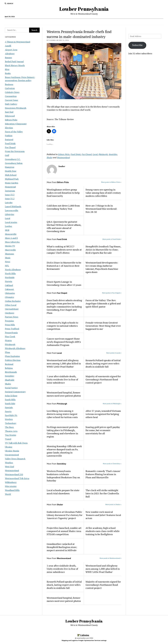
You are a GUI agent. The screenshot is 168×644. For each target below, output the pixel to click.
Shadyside (10, 380)
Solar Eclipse (11, 396)
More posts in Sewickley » (112, 464)
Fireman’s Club (129, 22)
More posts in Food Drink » (112, 239)
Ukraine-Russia (12, 451)
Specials (9, 407)
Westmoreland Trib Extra (17, 478)
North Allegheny (13, 270)
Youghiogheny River (112, 22)
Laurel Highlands (13, 206)
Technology (11, 423)
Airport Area (11, 50)
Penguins (9, 321)
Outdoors (10, 313)
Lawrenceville (12, 210)
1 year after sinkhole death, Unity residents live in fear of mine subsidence (62, 379)
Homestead (10, 187)
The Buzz (9, 427)
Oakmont (9, 289)
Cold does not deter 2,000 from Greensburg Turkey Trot (63, 207)
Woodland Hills (12, 490)
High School (11, 175)
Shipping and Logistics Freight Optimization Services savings (84, 640)
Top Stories (10, 435)
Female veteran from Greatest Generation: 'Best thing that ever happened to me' (103, 326)
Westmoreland (12, 470)
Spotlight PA (11, 415)
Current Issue (11, 100)
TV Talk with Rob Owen (16, 443)
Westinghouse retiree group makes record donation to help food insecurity (63, 193)
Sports (8, 411)
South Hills (10, 400)
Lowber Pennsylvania (84, 9)
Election (9, 128)
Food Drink (10, 143)
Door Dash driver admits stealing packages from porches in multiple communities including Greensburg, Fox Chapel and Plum (64, 307)
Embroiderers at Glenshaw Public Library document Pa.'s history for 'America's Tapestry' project (65, 515)
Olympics (9, 297)
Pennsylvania (11, 333)
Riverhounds (11, 372)
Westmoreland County (89, 22)
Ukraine (9, 447)
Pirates (8, 340)
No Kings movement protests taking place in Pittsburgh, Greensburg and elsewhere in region (62, 432)
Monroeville (11, 234)
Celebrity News (12, 92)
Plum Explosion (12, 356)
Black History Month (15, 65)
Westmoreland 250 (14, 474)
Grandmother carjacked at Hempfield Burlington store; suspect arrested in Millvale (62, 547)
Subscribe (137, 45)
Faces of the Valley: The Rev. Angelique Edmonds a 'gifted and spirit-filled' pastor (103, 303)
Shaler (8, 384)
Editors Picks (11, 120)
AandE (8, 46)
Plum (7, 352)
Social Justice (11, 388)
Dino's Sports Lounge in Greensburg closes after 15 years (64, 283)
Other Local (11, 305)
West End (9, 467)
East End (9, 112)
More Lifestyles (12, 242)
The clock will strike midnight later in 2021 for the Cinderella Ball (102, 493)
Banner (8, 58)
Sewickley (10, 376)
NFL (7, 266)
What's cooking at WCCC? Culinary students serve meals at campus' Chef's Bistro (64, 250)
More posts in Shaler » (113, 504)
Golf (7, 155)
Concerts (73, 22)
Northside (10, 277)
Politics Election (13, 360)
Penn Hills (10, 325)
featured (9, 139)
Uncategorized (12, 455)
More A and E (11, 238)
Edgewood (10, 116)
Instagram (10, 191)
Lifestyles (10, 214)
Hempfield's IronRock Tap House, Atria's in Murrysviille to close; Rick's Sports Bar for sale (103, 250)
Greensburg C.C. (13, 159)
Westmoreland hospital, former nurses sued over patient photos (64, 394)
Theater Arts (11, 431)
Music (8, 258)
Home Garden (12, 183)
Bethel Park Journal (14, 61)
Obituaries (10, 293)
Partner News (12, 317)
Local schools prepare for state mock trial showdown (63, 492)
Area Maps (59, 22)
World (8, 494)
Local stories (11, 222)
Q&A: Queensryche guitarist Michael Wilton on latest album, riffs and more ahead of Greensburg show (64, 226)
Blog (7, 69)
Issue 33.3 (10, 195)
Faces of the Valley (14, 132)
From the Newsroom (15, 151)
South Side (10, 404)
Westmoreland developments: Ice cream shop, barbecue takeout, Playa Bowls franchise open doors (102, 267)
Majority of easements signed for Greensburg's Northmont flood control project (103, 379)
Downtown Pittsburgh (16, 108)
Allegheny (10, 54)
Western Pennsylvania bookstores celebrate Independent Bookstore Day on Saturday (63, 476)
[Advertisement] (146, 99)
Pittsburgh (10, 344)
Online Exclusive (13, 301)
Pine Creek (10, 337)
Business (9, 84)
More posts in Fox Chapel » (112, 293)
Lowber (9, 226)
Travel (8, 439)
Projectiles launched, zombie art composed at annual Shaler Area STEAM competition (64, 531)
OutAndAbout (12, 309)
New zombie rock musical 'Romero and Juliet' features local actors (103, 515)
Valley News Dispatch (15, 459)
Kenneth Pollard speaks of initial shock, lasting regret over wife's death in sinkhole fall (103, 363)
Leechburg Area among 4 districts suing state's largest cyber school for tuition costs (62, 414)
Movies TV (10, 246)
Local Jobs (45, 22)
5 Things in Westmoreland (18, 42)
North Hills (10, 273)
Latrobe (9, 203)
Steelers (9, 419)
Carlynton (10, 88)
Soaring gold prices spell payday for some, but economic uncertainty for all (103, 430)
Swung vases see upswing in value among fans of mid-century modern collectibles (103, 193)
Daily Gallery (11, 104)
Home (35, 22)
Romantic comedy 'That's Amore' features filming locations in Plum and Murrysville (103, 474)
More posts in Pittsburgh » (112, 404)
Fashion (9, 136)
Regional (9, 364)
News (8, 262)
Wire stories (11, 486)
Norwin (9, 281)
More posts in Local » (114, 353)
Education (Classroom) (16, 124)
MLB (7, 230)
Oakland (9, 285)
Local (8, 218)
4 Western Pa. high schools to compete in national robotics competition (62, 326)
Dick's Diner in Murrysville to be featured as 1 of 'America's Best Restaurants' (64, 266)
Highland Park (12, 179)
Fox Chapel (10, 147)
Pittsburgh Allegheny (15, 348)
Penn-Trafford (12, 329)
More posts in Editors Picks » (111, 182)
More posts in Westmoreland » (110, 558)
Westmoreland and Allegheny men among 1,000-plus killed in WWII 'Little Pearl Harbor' (64, 363)
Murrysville (10, 250)
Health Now (11, 171)
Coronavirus (11, 96)
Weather (9, 463)
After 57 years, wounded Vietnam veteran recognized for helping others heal (103, 414)
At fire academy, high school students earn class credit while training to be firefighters (103, 531)
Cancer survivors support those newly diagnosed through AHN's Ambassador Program (64, 342)
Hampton (10, 167)
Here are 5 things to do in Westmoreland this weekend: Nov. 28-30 (101, 209)
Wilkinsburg (11, 482)
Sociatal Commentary (15, 392)
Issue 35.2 (10, 199)
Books (8, 73)
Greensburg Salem (14, 163)
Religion (9, 368)
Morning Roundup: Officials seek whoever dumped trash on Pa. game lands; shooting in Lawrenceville (64, 451)
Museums (9, 254)
